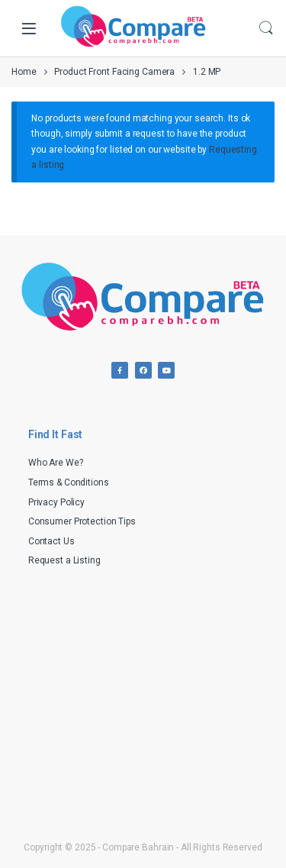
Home (24, 72)
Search (266, 28)
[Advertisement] (143, 689)
